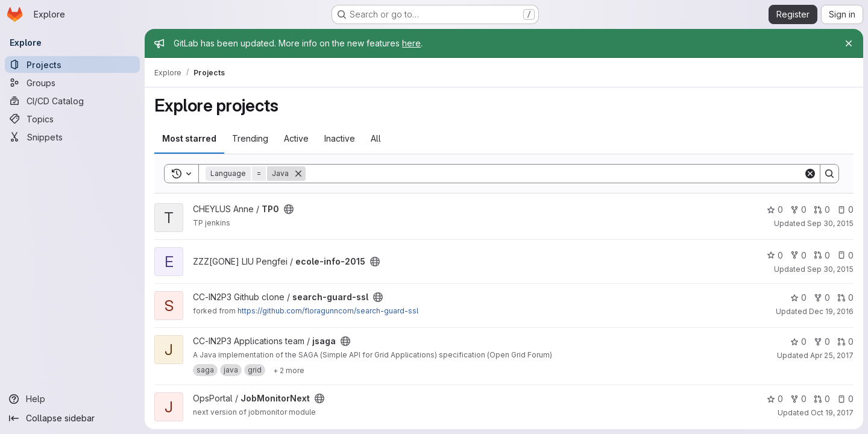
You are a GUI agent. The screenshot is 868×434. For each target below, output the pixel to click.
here (411, 43)
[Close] (849, 43)
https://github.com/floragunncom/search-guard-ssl (328, 311)
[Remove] (298, 174)
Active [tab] (296, 138)
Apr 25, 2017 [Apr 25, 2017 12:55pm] (832, 355)
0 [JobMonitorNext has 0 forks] (798, 399)
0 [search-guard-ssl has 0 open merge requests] (845, 297)
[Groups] (72, 83)
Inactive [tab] (340, 138)
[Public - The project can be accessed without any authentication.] (289, 209)
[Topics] (72, 119)
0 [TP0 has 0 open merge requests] (822, 209)
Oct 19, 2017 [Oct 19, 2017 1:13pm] (832, 413)
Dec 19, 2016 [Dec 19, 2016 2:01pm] (831, 311)
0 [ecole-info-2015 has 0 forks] (798, 255)
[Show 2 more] (289, 370)
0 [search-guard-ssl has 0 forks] (822, 297)
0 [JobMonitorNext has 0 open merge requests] (822, 399)
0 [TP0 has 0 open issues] (845, 209)
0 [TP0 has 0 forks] (798, 209)
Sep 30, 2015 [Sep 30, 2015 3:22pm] (830, 223)
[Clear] (810, 174)
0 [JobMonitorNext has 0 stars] (775, 399)
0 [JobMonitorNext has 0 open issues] (845, 399)
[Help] (72, 399)
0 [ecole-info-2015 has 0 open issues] (845, 255)
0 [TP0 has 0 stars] (775, 209)
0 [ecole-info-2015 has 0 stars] (775, 255)
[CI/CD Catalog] (72, 101)
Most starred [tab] (189, 138)
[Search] (555, 174)
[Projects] (72, 64)
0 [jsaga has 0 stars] (798, 341)
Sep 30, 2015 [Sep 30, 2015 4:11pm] (830, 269)
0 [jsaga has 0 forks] (822, 341)
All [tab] (376, 138)
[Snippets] (72, 137)
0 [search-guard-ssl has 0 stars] (798, 297)
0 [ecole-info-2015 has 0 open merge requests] (822, 255)
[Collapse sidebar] (72, 418)
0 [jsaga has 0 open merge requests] (845, 341)
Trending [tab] (250, 138)
